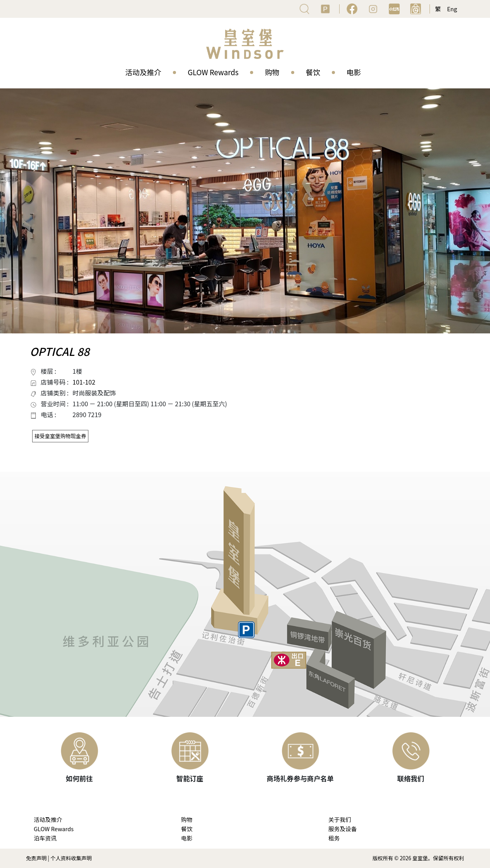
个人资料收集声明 (71, 858)
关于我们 (340, 819)
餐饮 (313, 72)
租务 (334, 838)
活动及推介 (143, 72)
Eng (452, 9)
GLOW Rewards (213, 72)
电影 (354, 72)
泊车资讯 (45, 838)
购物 (272, 72)
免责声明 (36, 858)
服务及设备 (342, 829)
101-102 (84, 382)
